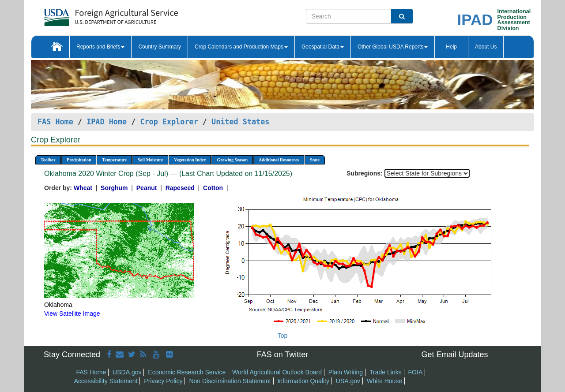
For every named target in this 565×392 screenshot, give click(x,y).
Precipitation (79, 160)
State (315, 160)
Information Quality (303, 381)
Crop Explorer (169, 122)
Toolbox (48, 160)
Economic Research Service (187, 372)
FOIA (416, 372)
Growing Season (232, 160)
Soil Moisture (150, 160)
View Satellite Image (72, 314)
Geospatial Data (323, 47)
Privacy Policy (163, 381)
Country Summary (160, 47)
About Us (486, 47)
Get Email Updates (454, 355)
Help (451, 47)
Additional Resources (279, 160)
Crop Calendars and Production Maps (241, 47)
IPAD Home (107, 122)
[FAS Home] (89, 14)
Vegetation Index (190, 160)
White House (384, 381)
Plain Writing (346, 372)
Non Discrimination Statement (230, 381)
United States (240, 122)
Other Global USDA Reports (393, 47)
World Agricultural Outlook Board (277, 372)
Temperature (114, 160)
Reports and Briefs (100, 47)
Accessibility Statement (106, 381)
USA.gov (348, 381)
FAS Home (55, 122)
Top (283, 336)
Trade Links (386, 372)
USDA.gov (127, 372)
